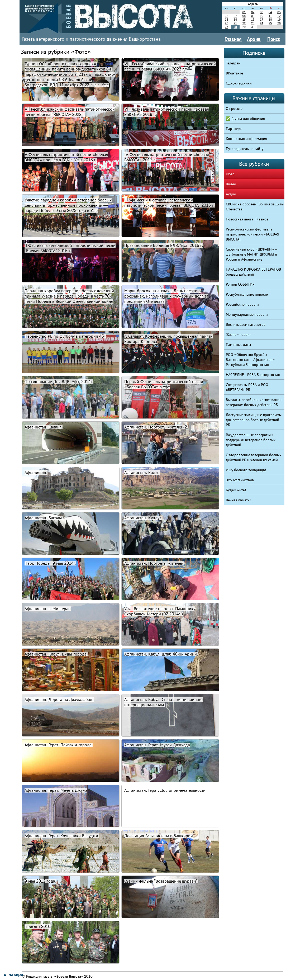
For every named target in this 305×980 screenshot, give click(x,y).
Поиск (274, 39)
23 (253, 23)
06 (226, 16)
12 (279, 16)
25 (270, 23)
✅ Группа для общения (246, 119)
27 (226, 27)
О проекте (234, 109)
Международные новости (247, 314)
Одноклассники (239, 83)
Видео (231, 184)
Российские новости (242, 304)
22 (244, 23)
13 (226, 20)
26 (279, 23)
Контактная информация (247, 139)
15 (244, 20)
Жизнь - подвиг (239, 334)
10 (261, 16)
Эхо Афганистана (240, 480)
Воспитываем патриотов (246, 324)
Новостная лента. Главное (247, 219)
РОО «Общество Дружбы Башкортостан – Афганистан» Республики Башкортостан (250, 360)
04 (270, 12)
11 (270, 16)
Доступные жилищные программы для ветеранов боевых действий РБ (254, 420)
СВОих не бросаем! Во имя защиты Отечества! (255, 207)
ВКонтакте (234, 73)
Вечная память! (238, 500)
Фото (230, 174)
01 (244, 12)
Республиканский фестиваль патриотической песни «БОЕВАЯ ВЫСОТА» (253, 234)
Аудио (231, 194)
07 (235, 16)
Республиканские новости (247, 294)
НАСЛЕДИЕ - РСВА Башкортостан (253, 375)
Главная (233, 39)
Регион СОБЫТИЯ (240, 284)
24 (261, 23)
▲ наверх (13, 974)
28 (235, 27)
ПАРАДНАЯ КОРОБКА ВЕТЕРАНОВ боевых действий (254, 272)
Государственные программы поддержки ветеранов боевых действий (251, 440)
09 (253, 16)
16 (253, 20)
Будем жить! (236, 490)
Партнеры (234, 129)
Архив (254, 39)
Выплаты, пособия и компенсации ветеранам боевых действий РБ (254, 402)
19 (279, 20)
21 (235, 23)
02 (253, 12)
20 (226, 23)
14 (235, 20)
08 (244, 16)
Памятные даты (239, 345)
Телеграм (233, 63)
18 (270, 20)
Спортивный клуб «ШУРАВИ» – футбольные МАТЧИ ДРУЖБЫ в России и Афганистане (252, 254)
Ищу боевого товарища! (246, 470)
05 (279, 12)
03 (261, 12)
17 (261, 20)
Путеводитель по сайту (245, 149)
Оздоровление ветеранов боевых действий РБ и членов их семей (254, 457)
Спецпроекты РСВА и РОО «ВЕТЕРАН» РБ (247, 387)
